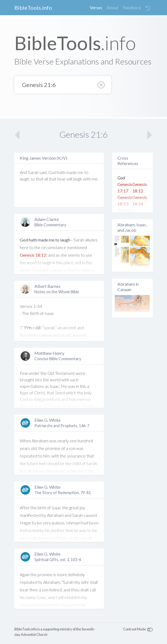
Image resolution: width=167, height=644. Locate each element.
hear (61, 179)
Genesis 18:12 (33, 255)
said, (43, 172)
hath (61, 172)
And (23, 172)
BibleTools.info (33, 8)
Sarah (33, 172)
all (46, 179)
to (86, 172)
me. (95, 179)
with (87, 179)
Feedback (132, 7)
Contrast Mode (134, 629)
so (33, 179)
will (69, 179)
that (40, 179)
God (52, 172)
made (71, 172)
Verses (96, 7)
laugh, (25, 179)
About (113, 7)
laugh (78, 179)
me (81, 172)
